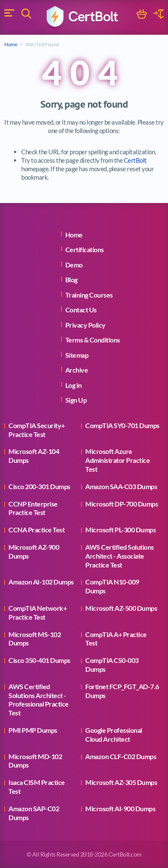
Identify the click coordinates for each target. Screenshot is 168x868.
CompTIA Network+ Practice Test (38, 612)
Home (11, 44)
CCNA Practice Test (36, 530)
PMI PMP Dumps (33, 730)
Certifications (85, 249)
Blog (71, 280)
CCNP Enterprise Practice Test (33, 508)
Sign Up (76, 400)
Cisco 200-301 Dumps (39, 486)
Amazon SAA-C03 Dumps (121, 486)
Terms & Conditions (93, 340)
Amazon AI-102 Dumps (41, 582)
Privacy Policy (85, 325)
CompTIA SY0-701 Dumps (122, 425)
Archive (77, 370)
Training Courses (89, 295)
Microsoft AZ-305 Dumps (121, 782)
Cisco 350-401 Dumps (39, 660)
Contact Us (81, 310)
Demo (74, 265)
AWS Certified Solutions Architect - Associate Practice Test (120, 556)
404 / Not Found (42, 44)
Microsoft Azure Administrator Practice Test (118, 460)
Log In (74, 385)
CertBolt (135, 160)
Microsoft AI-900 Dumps (120, 808)
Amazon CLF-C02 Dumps (121, 756)
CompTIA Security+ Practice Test (37, 430)
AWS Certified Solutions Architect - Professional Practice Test (39, 700)
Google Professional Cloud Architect (114, 734)
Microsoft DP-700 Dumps (122, 504)
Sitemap (77, 355)
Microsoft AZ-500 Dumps (121, 608)
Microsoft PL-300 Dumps (120, 530)
